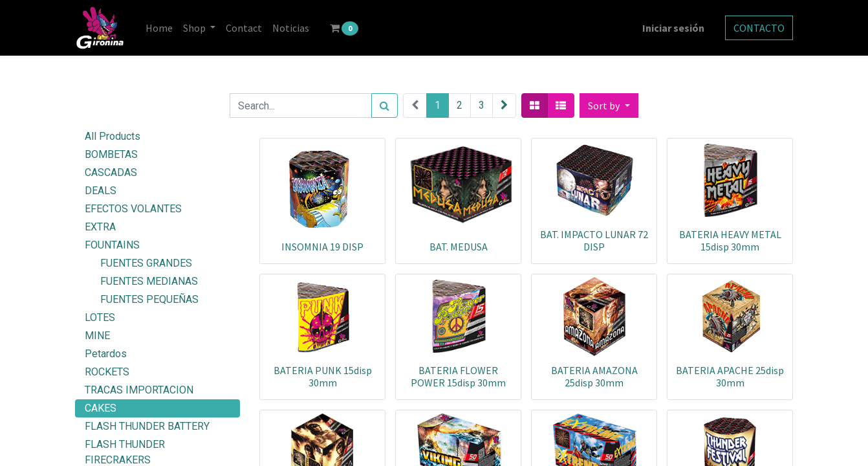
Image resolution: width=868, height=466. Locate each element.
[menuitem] (159, 28)
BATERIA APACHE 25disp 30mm (730, 376)
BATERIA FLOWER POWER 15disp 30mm (458, 376)
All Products (113, 136)
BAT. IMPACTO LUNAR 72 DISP (594, 240)
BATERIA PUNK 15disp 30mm (323, 376)
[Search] (385, 105)
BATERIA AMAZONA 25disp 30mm (594, 376)
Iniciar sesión (673, 28)
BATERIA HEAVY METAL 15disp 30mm (730, 240)
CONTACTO (759, 28)
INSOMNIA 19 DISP (322, 247)
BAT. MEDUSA (459, 247)
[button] (609, 105)
